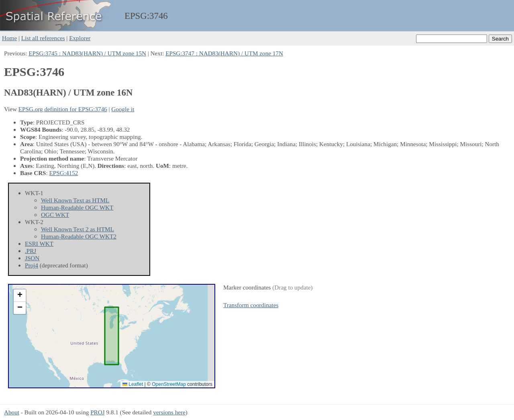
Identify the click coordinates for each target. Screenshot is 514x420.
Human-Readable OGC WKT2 (79, 236)
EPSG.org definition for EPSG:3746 (63, 109)
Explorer (80, 38)
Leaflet (133, 384)
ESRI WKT (39, 244)
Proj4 (32, 265)
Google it (123, 109)
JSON (32, 258)
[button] (20, 296)
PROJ (97, 412)
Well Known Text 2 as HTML (78, 229)
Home (9, 38)
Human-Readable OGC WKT (77, 207)
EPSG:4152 (64, 173)
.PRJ (31, 251)
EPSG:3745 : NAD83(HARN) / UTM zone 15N (87, 53)
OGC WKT (55, 215)
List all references (43, 38)
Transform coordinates (251, 305)
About (12, 412)
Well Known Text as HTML (75, 200)
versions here (169, 412)
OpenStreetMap (169, 384)
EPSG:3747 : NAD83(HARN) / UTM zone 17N (224, 53)
